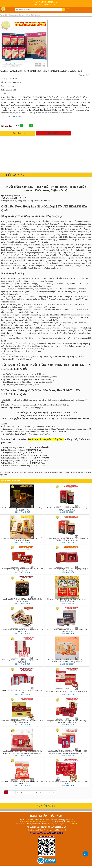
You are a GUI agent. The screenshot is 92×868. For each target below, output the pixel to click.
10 (40, 792)
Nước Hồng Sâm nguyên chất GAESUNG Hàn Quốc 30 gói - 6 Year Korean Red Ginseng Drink (22, 722)
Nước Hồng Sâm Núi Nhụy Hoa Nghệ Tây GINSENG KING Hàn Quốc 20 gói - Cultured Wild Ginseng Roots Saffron (67, 752)
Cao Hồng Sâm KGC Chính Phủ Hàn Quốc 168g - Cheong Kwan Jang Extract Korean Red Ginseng (67, 539)
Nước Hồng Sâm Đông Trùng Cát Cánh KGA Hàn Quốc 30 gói (67, 692)
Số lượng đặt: (6, 126)
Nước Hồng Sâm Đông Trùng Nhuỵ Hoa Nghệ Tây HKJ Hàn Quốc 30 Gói (22, 691)
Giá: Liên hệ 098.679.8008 (11, 117)
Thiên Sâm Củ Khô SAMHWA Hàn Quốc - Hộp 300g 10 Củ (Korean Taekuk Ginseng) (22, 539)
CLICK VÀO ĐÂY (58, 432)
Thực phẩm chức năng (17, 15)
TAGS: (2, 473)
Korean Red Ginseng (57, 473)
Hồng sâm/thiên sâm (33, 15)
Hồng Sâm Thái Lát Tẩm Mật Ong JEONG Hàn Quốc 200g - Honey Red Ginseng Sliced (67, 722)
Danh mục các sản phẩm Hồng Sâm (46, 439)
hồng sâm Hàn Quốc (33, 473)
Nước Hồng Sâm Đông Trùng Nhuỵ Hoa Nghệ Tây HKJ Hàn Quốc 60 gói (22, 661)
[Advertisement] (45, 154)
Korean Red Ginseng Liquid (74, 473)
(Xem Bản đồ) (73, 824)
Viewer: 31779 (85, 75)
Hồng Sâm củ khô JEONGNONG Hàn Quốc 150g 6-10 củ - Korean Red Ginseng (67, 600)
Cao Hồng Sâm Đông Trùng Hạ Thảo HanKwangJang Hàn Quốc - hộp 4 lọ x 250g (22, 570)
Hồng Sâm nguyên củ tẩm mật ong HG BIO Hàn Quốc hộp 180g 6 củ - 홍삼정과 (22, 630)
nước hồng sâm (11, 473)
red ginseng (45, 473)
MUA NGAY (53, 133)
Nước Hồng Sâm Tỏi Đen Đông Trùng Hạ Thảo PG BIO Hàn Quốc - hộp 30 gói (22, 600)
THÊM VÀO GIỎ (18, 133)
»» (53, 792)
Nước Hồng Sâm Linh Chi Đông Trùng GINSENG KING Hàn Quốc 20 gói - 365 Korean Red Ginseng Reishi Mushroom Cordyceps (22, 752)
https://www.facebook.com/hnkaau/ (36, 822)
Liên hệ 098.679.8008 (23, 512)
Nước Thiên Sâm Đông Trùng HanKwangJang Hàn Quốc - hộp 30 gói (67, 782)
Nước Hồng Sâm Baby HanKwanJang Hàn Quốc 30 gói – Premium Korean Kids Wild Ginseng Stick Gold (67, 661)
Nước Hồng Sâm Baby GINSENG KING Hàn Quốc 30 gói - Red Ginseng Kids (22, 782)
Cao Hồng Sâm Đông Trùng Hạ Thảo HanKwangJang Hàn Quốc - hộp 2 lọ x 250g (67, 570)
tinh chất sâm (21, 473)
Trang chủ (4, 15)
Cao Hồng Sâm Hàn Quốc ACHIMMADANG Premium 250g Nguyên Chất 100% (22, 509)
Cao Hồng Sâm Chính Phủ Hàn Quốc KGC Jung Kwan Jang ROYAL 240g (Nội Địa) (67, 509)
